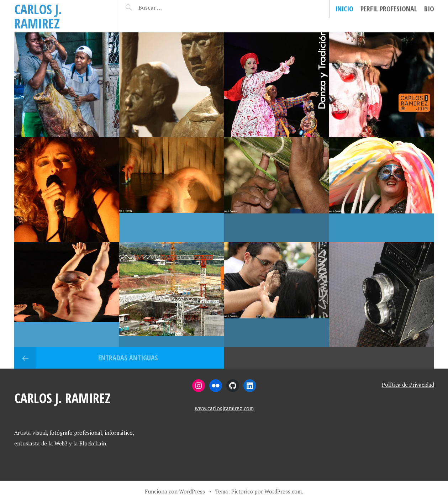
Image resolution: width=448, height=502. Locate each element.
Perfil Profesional (389, 9)
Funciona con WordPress (175, 491)
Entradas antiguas (128, 358)
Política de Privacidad (408, 385)
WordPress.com (283, 491)
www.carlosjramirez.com (224, 408)
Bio (429, 9)
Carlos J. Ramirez (38, 16)
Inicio (344, 9)
